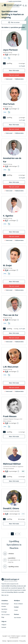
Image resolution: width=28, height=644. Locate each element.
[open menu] (2, 6)
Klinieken (4, 606)
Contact (16, 610)
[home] (13, 6)
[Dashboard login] (26, 6)
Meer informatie (14, 70)
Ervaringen (4, 612)
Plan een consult (14, 75)
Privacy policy (23, 641)
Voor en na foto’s (6, 614)
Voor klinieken (17, 617)
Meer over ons (5, 595)
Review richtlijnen (18, 604)
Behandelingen (5, 604)
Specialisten (4, 609)
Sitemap (4, 641)
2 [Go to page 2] (16, 534)
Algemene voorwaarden (13, 641)
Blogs (3, 617)
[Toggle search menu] (24, 6)
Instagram (4, 625)
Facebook (4, 627)
